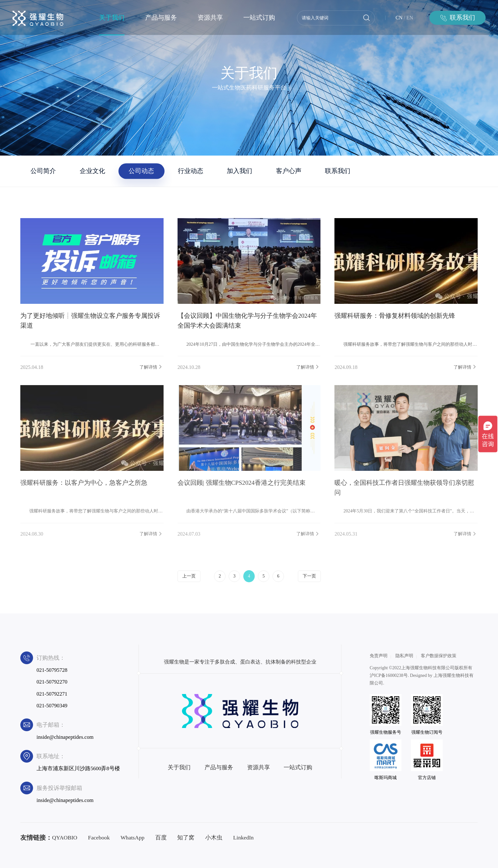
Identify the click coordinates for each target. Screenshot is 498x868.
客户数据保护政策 (439, 656)
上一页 (189, 576)
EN (410, 18)
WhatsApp (132, 838)
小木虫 (214, 838)
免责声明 (379, 656)
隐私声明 (404, 656)
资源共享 (210, 18)
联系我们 (338, 171)
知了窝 (186, 838)
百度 (161, 838)
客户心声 (289, 171)
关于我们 (112, 18)
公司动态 (141, 171)
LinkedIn (243, 838)
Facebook (99, 838)
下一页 (309, 576)
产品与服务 (161, 18)
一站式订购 (259, 18)
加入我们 (239, 171)
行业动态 (191, 171)
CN (399, 18)
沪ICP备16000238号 (389, 675)
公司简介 (43, 171)
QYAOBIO (65, 838)
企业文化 (92, 171)
